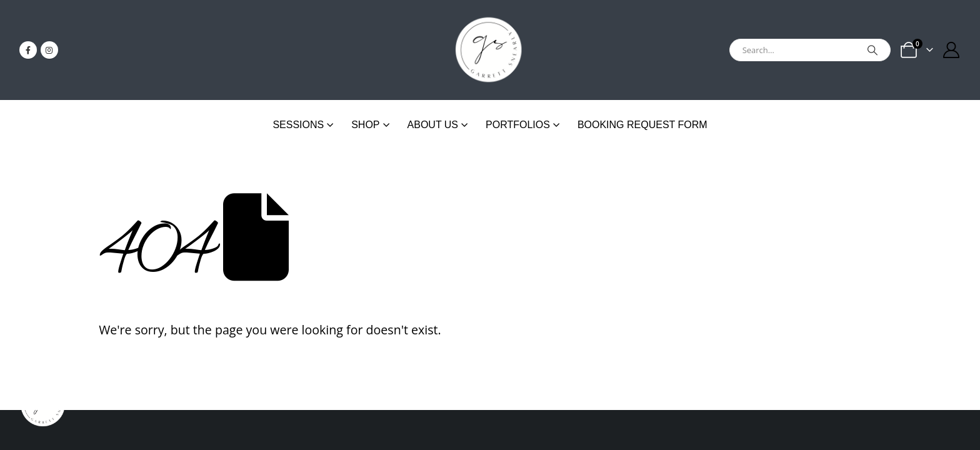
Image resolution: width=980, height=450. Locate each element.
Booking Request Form (642, 125)
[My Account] (952, 50)
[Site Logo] (490, 50)
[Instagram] (49, 50)
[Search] (872, 50)
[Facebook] (28, 50)
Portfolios (518, 125)
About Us (433, 125)
